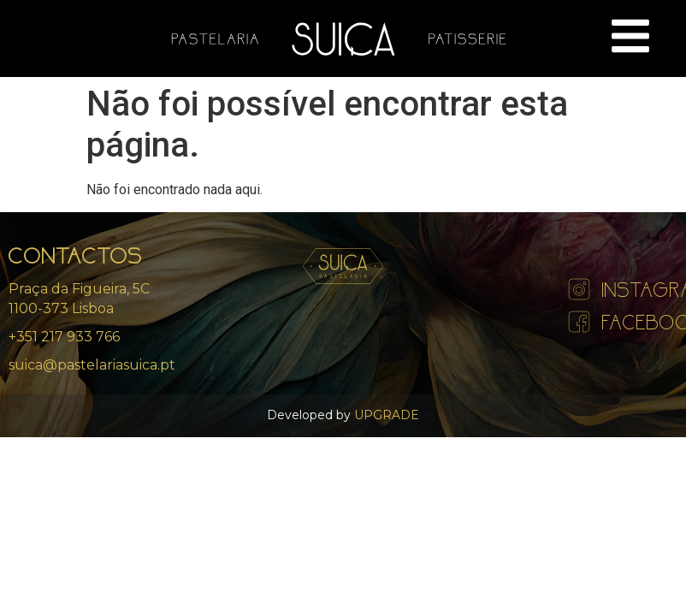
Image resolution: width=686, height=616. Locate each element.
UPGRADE (385, 415)
